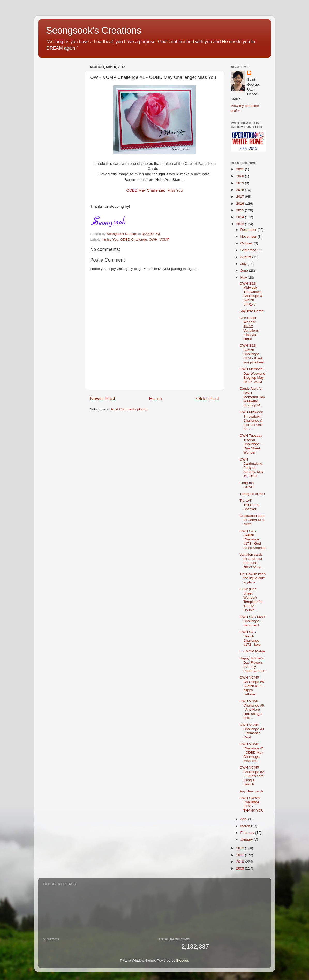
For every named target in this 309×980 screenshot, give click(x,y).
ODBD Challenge (134, 239)
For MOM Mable (252, 651)
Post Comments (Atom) (129, 409)
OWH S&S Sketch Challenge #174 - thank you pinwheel (252, 354)
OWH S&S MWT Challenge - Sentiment (252, 621)
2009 (240, 868)
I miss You (110, 239)
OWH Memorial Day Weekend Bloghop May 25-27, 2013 (252, 375)
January (247, 839)
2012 (240, 848)
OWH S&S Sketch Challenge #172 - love (250, 638)
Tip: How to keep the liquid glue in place (253, 578)
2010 (240, 862)
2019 (240, 183)
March (246, 826)
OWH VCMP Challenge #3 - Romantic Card (252, 731)
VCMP (164, 239)
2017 (240, 196)
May (244, 277)
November (249, 237)
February (248, 833)
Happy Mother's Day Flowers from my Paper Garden (252, 665)
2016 (240, 203)
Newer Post (103, 399)
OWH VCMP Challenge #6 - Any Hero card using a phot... (252, 709)
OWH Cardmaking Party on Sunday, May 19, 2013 (251, 468)
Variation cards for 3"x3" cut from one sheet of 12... (251, 561)
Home (156, 399)
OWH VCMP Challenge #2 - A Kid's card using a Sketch (252, 776)
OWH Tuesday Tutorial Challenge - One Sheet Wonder (251, 444)
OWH (153, 239)
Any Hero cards (251, 791)
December (249, 230)
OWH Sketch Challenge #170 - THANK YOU (252, 804)
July (244, 264)
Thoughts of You (252, 494)
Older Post (208, 399)
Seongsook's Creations (94, 30)
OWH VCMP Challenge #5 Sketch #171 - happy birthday (252, 686)
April (244, 819)
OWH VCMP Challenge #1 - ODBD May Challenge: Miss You (252, 752)
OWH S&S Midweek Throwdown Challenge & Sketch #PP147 (251, 294)
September (250, 250)
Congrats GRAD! (247, 485)
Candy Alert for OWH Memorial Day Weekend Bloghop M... (252, 397)
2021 (240, 169)
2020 (240, 176)
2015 (240, 210)
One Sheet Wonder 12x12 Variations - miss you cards (250, 328)
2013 (240, 224)
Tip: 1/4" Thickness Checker (249, 505)
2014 (240, 217)
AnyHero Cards (251, 311)
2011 (240, 855)
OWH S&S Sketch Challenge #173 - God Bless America (253, 539)
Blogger (182, 960)
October (247, 243)
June (245, 270)
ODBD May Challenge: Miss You (155, 190)
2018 (240, 190)
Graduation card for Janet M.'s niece (252, 520)
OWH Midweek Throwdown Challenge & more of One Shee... (251, 420)
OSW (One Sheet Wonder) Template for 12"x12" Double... (251, 599)
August (246, 257)
